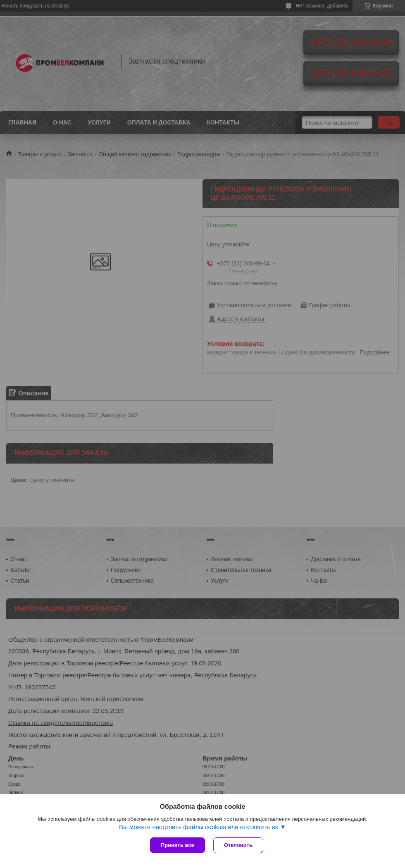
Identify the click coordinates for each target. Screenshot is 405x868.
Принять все (177, 845)
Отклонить (238, 845)
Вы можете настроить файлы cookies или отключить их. (199, 827)
